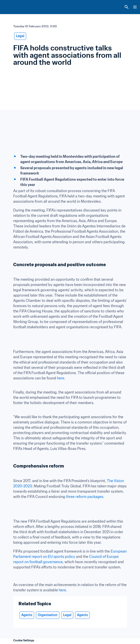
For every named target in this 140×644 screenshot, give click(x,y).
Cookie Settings (24, 640)
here (61, 378)
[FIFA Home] (12, 7)
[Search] (127, 7)
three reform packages (85, 497)
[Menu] (135, 7)
